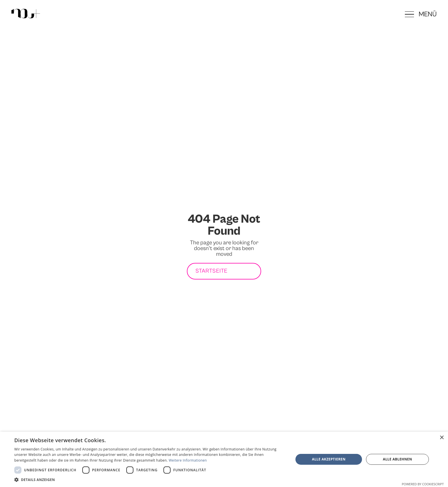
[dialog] (224, 459)
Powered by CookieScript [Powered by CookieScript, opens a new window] (423, 484)
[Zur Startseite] (26, 14)
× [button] (442, 438)
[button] (421, 14)
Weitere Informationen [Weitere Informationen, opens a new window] (188, 460)
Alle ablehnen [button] (397, 459)
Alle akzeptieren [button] (329, 459)
